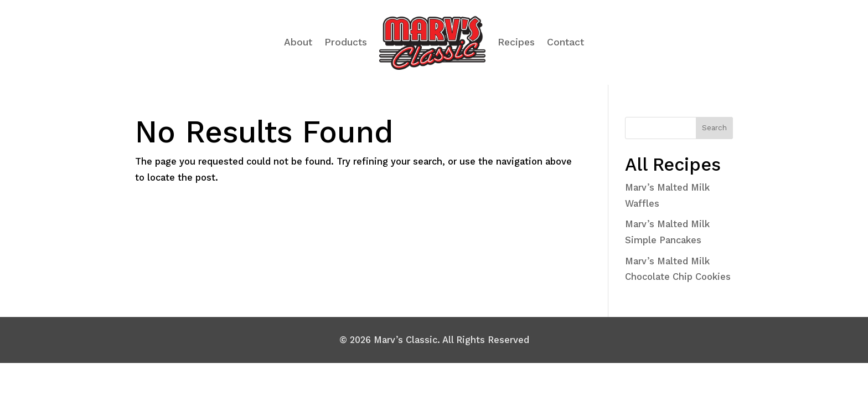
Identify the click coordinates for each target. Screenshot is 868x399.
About (298, 42)
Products (346, 42)
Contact (565, 42)
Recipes (516, 42)
